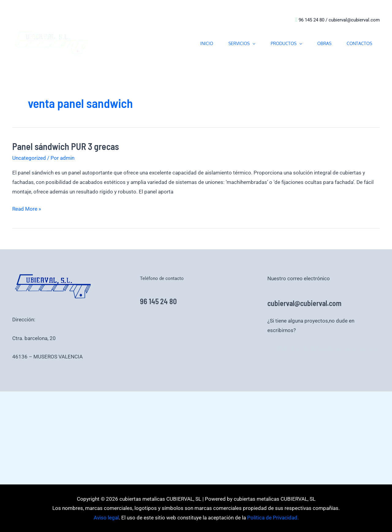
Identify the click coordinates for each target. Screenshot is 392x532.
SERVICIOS (242, 43)
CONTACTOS (359, 43)
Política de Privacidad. (272, 518)
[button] (252, 43)
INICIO (207, 43)
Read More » (27, 208)
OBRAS (324, 43)
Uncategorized (29, 158)
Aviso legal (341, 349)
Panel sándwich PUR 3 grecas (66, 146)
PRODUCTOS (286, 43)
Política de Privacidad (303, 349)
